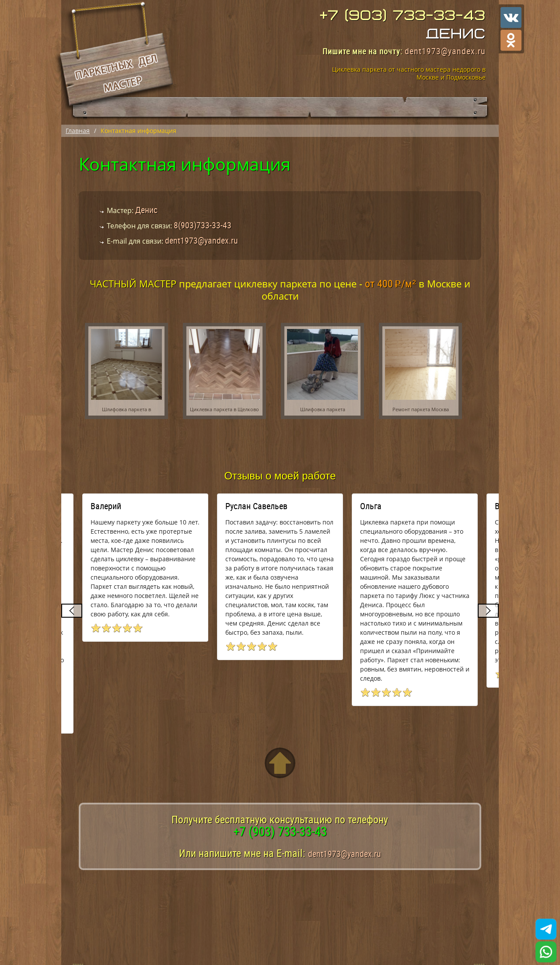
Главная (78, 131)
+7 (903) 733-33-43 (403, 16)
